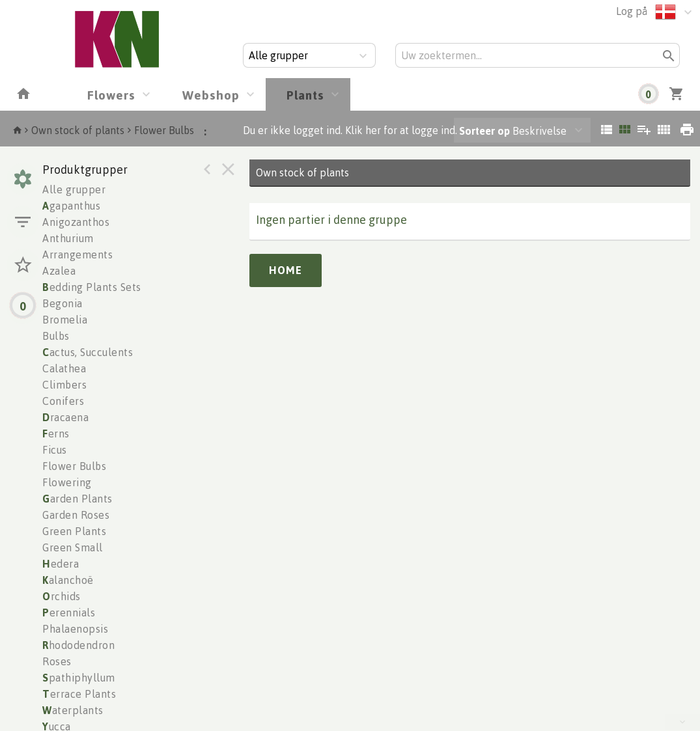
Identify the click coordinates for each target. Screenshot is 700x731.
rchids (62, 596)
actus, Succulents (88, 352)
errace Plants (79, 694)
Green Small (73, 547)
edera (61, 564)
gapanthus (71, 206)
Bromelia (65, 320)
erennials (69, 613)
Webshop (211, 95)
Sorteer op (484, 131)
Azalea (59, 271)
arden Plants (77, 499)
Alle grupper (74, 189)
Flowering (67, 482)
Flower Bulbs (164, 130)
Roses (57, 661)
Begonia (63, 303)
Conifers (63, 401)
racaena (65, 417)
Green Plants (74, 531)
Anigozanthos (76, 222)
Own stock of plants (78, 130)
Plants (305, 95)
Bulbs (56, 336)
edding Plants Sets (92, 287)
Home (286, 270)
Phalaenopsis (75, 629)
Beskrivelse (513, 131)
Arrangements (77, 255)
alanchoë (68, 580)
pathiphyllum (79, 678)
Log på (632, 11)
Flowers (111, 95)
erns (56, 434)
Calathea (64, 368)
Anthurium (68, 238)
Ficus (55, 450)
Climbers (64, 385)
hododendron (78, 645)
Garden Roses (76, 515)
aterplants (73, 710)
